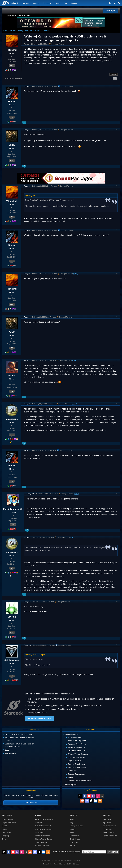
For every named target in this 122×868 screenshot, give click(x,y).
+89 (12, 66)
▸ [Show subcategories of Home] (9, 31)
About (72, 819)
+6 (12, 676)
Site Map (76, 864)
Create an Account (109, 826)
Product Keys (108, 829)
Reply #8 (27, 404)
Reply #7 (27, 360)
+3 (12, 117)
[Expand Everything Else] (64, 785)
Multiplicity (6, 836)
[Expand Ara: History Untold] (67, 738)
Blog (66, 3)
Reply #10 (30, 494)
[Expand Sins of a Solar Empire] (67, 764)
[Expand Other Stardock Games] (67, 758)
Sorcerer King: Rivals (42, 846)
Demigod (46, 31)
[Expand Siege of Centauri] (67, 761)
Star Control (39, 832)
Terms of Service (60, 864)
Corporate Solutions (9, 823)
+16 (12, 632)
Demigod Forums (57, 44)
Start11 (4, 826)
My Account (107, 823)
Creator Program (76, 839)
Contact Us (74, 842)
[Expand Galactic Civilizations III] (67, 748)
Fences (4, 829)
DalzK (12, 145)
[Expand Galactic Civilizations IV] (67, 751)
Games (36, 3)
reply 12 (44, 655)
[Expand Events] (67, 778)
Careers (73, 829)
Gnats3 (12, 376)
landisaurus (12, 419)
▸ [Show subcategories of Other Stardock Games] (41, 31)
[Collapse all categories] (118, 734)
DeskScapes (6, 832)
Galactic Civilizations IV (43, 826)
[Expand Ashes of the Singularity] (67, 741)
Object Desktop (7, 819)
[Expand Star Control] (67, 771)
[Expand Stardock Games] (64, 735)
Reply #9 (27, 450)
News (58, 3)
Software (26, 3)
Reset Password (109, 832)
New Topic (111, 11)
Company (74, 815)
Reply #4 (27, 230)
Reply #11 (28, 537)
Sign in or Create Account (39, 718)
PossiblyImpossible (13, 509)
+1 (13, 525)
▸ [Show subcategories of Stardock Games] (23, 31)
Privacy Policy (48, 864)
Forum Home (11, 15)
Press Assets (74, 836)
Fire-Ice (12, 102)
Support (74, 3)
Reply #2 (27, 130)
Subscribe (113, 852)
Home (5, 31)
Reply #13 (28, 645)
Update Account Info (110, 836)
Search (21, 15)
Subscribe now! (31, 802)
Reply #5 (27, 274)
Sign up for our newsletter (67, 852)
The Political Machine (43, 836)
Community (47, 3)
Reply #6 (27, 317)
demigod (114, 74)
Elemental (39, 823)
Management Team (76, 826)
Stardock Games (16, 31)
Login (28, 15)
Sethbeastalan (12, 660)
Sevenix (12, 617)
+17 (12, 391)
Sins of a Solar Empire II (44, 829)
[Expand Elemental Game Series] (67, 744)
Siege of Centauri (41, 842)
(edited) (75, 274)
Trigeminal (12, 50)
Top (117, 86)
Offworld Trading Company (44, 839)
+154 (12, 435)
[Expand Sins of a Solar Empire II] (67, 768)
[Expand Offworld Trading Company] (67, 754)
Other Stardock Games (32, 31)
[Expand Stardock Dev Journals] (67, 774)
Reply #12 (28, 602)
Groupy (4, 839)
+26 (12, 160)
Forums (72, 846)
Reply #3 (27, 186)
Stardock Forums (65, 86)
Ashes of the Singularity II (44, 819)
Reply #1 (27, 86)
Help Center (107, 819)
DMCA (69, 864)
